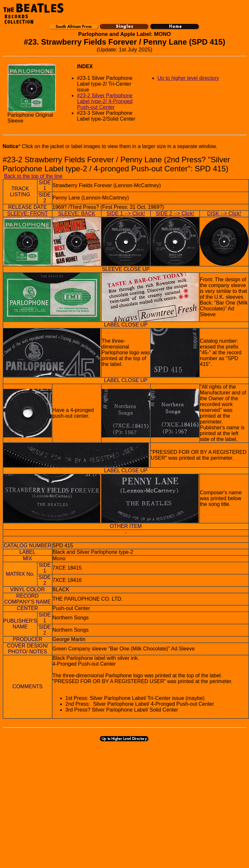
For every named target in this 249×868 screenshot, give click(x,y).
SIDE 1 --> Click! (126, 214)
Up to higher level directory (188, 78)
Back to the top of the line (33, 176)
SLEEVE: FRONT (27, 214)
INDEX (85, 66)
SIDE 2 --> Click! (175, 214)
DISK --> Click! (224, 214)
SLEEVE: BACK (77, 214)
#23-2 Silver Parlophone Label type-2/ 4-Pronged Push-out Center (105, 101)
